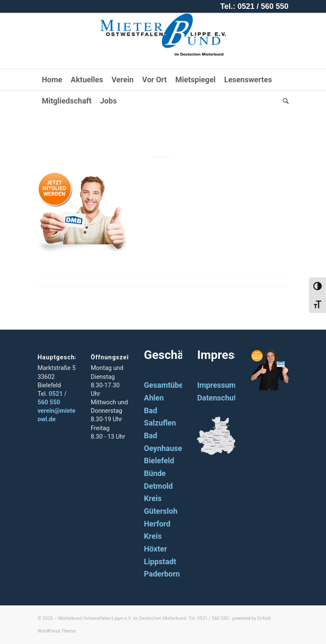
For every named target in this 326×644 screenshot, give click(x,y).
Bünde (155, 473)
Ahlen (154, 398)
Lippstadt (160, 561)
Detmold (158, 486)
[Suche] (284, 101)
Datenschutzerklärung (235, 398)
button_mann (163, 128)
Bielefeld (159, 461)
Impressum (216, 385)
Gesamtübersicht (173, 385)
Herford (157, 524)
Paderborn (162, 574)
